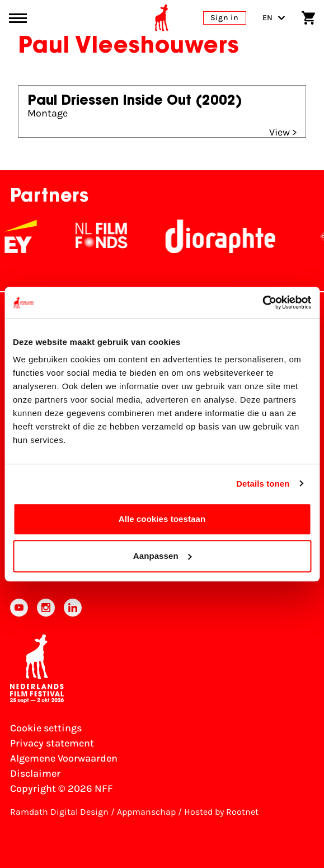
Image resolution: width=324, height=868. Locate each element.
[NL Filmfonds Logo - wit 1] (110, 236)
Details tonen (263, 484)
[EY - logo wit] (29, 236)
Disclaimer (35, 773)
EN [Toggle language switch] (274, 18)
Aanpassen (163, 556)
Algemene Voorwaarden (64, 758)
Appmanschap (146, 812)
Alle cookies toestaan (162, 519)
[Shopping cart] (308, 18)
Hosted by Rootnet (221, 812)
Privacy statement (52, 743)
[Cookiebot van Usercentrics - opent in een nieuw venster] (262, 302)
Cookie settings (46, 728)
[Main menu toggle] (18, 18)
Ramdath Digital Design (59, 812)
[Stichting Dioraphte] (229, 236)
